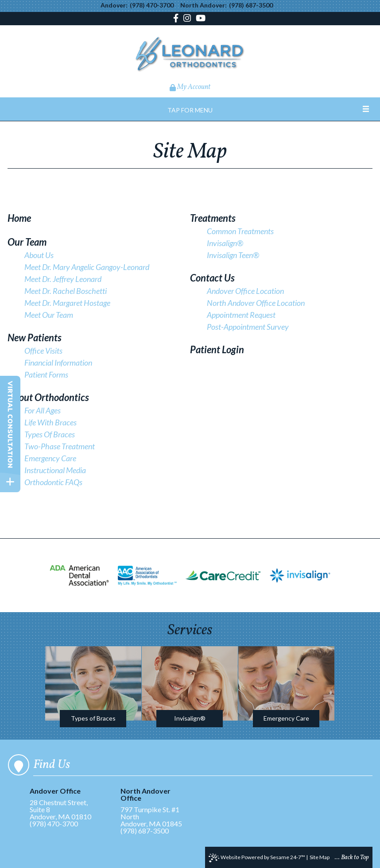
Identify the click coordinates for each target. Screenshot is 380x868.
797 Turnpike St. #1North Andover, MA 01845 (155, 808)
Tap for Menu (190, 110)
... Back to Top (352, 858)
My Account (190, 87)
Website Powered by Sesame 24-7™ (257, 858)
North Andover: (204, 5)
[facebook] (177, 19)
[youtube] (201, 19)
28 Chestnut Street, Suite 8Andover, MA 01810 (64, 804)
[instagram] (187, 19)
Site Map (320, 857)
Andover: (114, 5)
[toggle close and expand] (10, 482)
